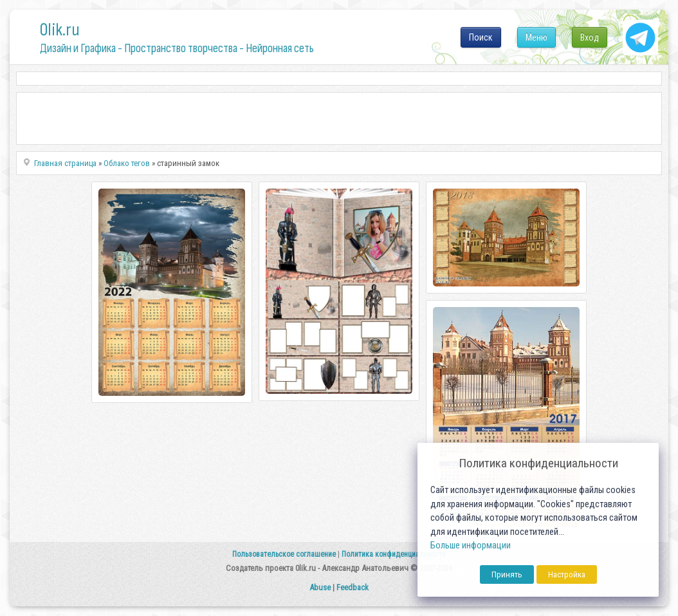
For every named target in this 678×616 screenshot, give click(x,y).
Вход (590, 37)
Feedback (353, 587)
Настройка (567, 574)
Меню (536, 37)
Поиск (481, 37)
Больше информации (471, 546)
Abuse (320, 587)
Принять (507, 574)
